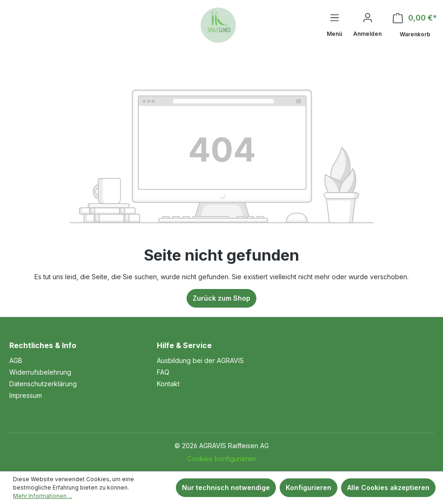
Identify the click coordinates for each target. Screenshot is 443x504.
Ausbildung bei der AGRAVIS (200, 360)
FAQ (163, 372)
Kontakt (168, 384)
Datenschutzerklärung (43, 384)
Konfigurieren (309, 487)
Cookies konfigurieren (221, 459)
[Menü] (334, 26)
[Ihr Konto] (367, 25)
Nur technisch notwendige (226, 487)
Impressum (26, 395)
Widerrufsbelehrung (40, 372)
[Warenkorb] (415, 26)
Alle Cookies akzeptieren (388, 487)
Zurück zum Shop (221, 298)
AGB (16, 360)
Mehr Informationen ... (43, 496)
